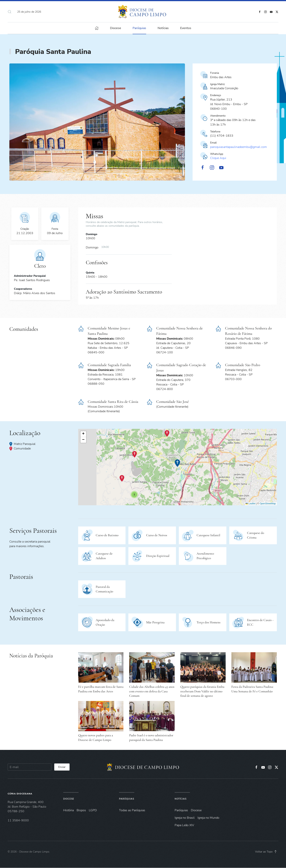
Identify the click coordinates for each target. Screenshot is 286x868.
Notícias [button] (163, 28)
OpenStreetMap (268, 504)
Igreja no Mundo (208, 818)
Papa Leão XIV (184, 825)
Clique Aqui (218, 158)
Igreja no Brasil (185, 818)
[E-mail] (30, 767)
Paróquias (139, 28)
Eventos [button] (186, 28)
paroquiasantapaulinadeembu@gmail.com (239, 147)
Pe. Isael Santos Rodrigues (32, 280)
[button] (10, 12)
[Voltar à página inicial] (143, 12)
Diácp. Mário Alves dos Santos (35, 293)
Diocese (69, 799)
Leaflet (250, 504)
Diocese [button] (116, 28)
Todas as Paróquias (132, 810)
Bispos (81, 810)
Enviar (62, 767)
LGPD (93, 810)
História (68, 810)
